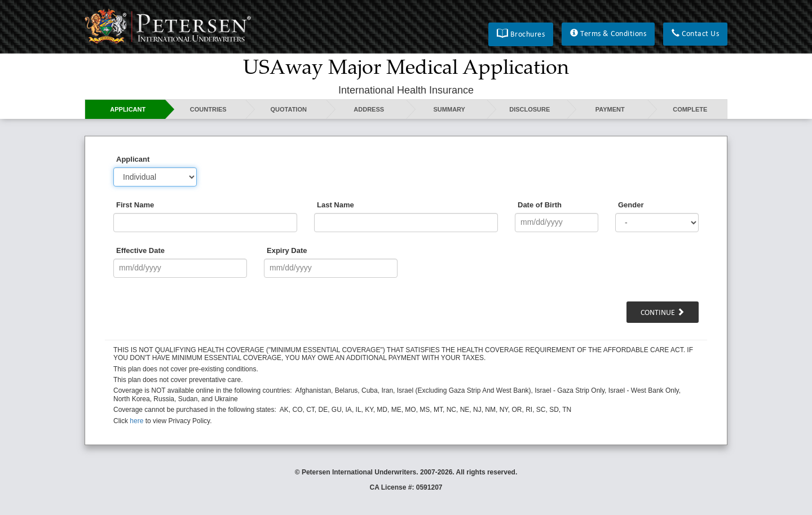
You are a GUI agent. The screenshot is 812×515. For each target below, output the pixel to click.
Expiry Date (287, 250)
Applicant (128, 109)
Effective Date (140, 250)
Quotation (289, 109)
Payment (610, 109)
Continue (663, 313)
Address (369, 109)
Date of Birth (540, 205)
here (136, 421)
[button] (521, 34)
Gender (631, 205)
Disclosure (529, 109)
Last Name (336, 205)
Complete (690, 109)
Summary (449, 109)
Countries (208, 109)
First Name (135, 205)
